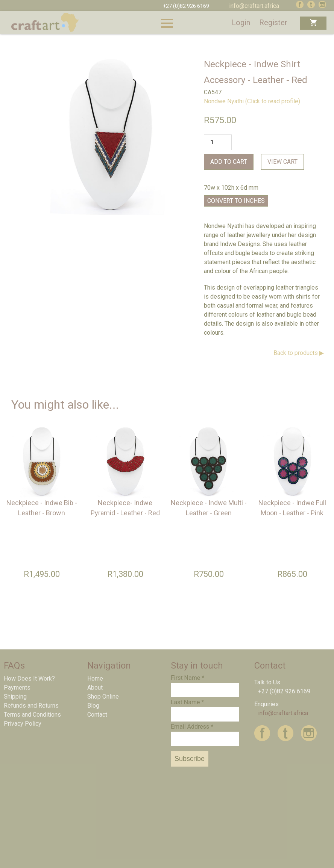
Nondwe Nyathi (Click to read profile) (252, 101)
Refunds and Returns (31, 706)
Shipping (15, 697)
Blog (93, 706)
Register (273, 23)
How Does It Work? (29, 679)
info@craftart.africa (254, 6)
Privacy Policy (23, 724)
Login (241, 23)
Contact (97, 715)
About (95, 688)
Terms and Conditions (32, 715)
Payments (17, 688)
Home (95, 679)
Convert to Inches (236, 201)
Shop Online (103, 697)
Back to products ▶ (299, 353)
